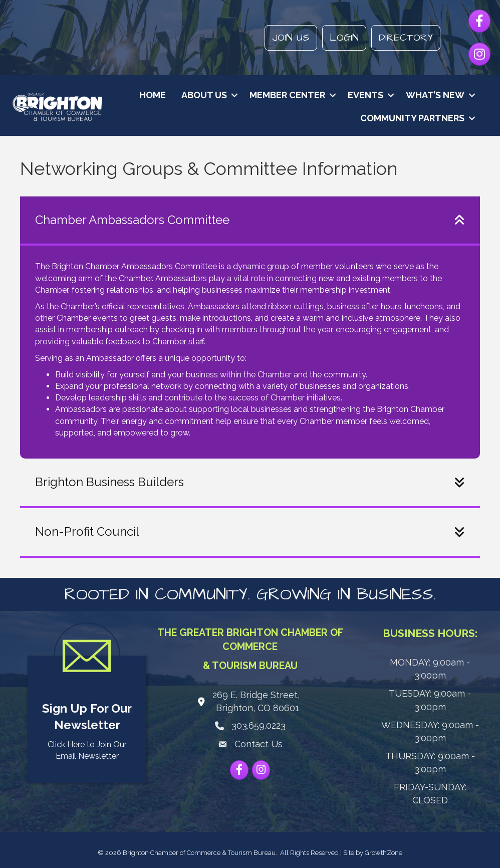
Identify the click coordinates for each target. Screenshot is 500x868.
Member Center (287, 95)
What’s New (435, 95)
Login (344, 38)
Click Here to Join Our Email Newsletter (87, 750)
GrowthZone (384, 853)
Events (365, 95)
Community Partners (412, 118)
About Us (204, 95)
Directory (406, 38)
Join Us (291, 38)
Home (153, 95)
